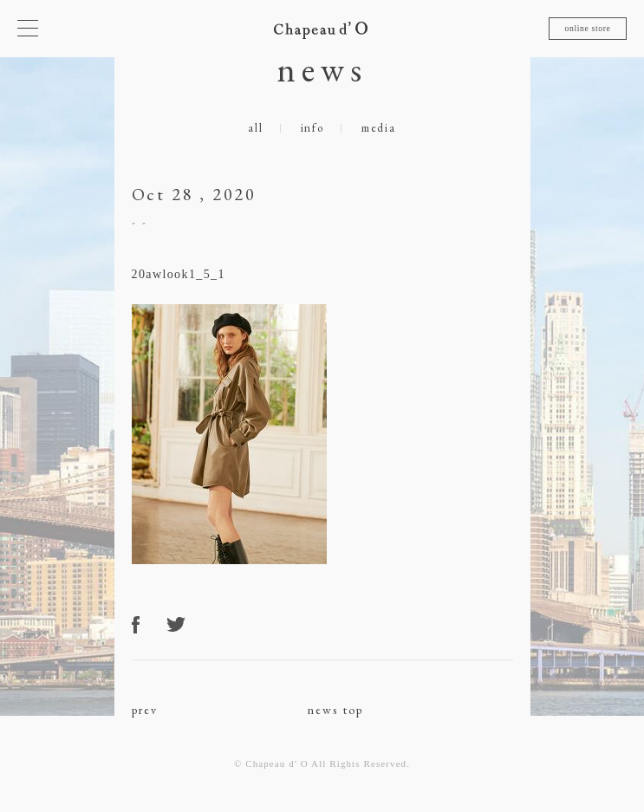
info (312, 128)
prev (145, 710)
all (255, 128)
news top (336, 710)
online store (587, 28)
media (379, 128)
